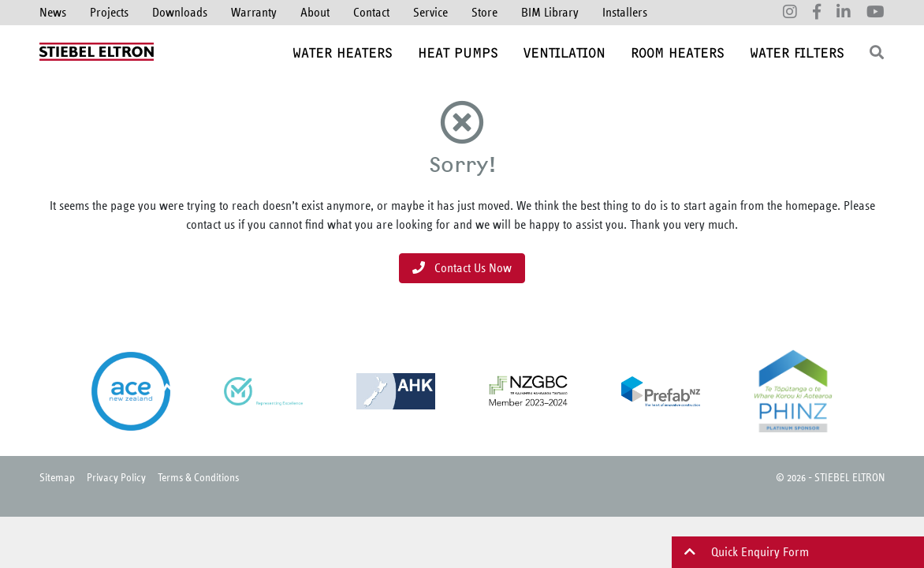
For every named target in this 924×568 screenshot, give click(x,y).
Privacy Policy (116, 477)
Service (430, 12)
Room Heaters (678, 53)
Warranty (254, 12)
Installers (625, 12)
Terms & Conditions (198, 477)
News (53, 12)
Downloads (180, 12)
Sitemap (57, 477)
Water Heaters (343, 53)
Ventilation (564, 53)
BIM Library (550, 12)
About (315, 12)
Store (484, 12)
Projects (109, 12)
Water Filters (797, 53)
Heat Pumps (458, 53)
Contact (371, 12)
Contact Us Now (462, 268)
